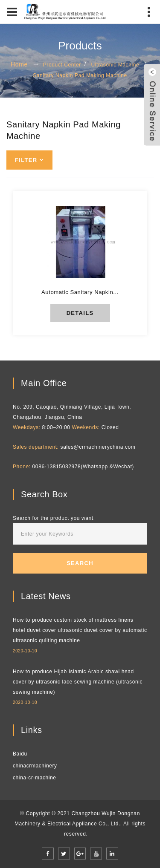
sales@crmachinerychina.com (98, 447)
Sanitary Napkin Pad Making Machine (80, 75)
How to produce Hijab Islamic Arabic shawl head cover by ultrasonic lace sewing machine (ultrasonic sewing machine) (78, 682)
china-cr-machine (35, 778)
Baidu (20, 754)
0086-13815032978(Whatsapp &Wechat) (83, 467)
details (80, 313)
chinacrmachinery (35, 766)
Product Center (62, 65)
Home (19, 64)
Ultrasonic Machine (115, 65)
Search (80, 563)
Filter (26, 160)
